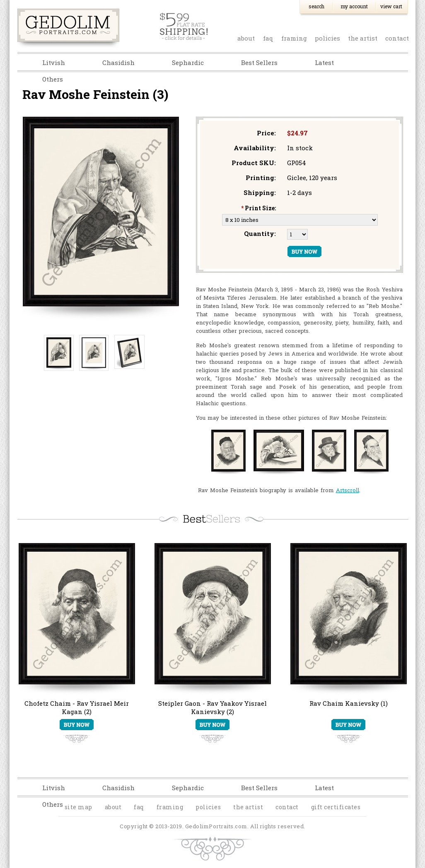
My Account (354, 6)
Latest (324, 63)
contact (397, 38)
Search (316, 6)
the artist (363, 38)
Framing (294, 38)
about (246, 38)
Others (53, 79)
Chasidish (118, 63)
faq (268, 38)
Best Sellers (259, 63)
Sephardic (188, 63)
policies (327, 38)
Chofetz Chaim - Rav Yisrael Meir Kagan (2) (77, 707)
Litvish (54, 63)
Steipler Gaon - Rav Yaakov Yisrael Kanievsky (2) (212, 707)
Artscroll (348, 490)
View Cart (391, 6)
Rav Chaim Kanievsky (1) (349, 703)
